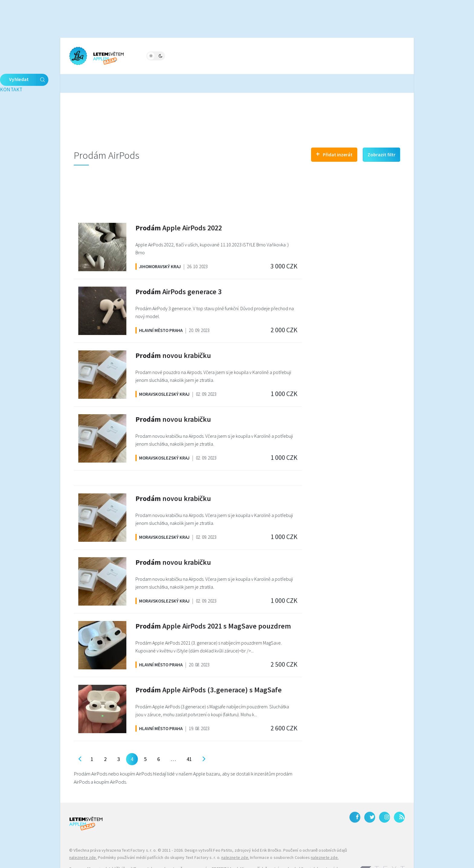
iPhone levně (100, 857)
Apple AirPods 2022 (179, 208)
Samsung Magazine (87, 850)
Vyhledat (385, 56)
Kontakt (301, 55)
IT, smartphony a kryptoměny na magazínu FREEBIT (180, 850)
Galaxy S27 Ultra (211, 857)
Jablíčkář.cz (119, 850)
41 (189, 740)
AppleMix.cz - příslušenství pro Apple (264, 850)
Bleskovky (258, 55)
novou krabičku (173, 336)
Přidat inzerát (334, 134)
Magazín (145, 55)
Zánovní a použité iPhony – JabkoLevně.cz (154, 857)
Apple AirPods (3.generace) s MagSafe (209, 670)
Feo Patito (223, 831)
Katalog (225, 55)
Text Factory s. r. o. (139, 831)
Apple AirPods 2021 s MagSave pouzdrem (213, 607)
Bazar (197, 55)
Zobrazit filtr (381, 135)
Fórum (172, 55)
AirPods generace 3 (179, 272)
